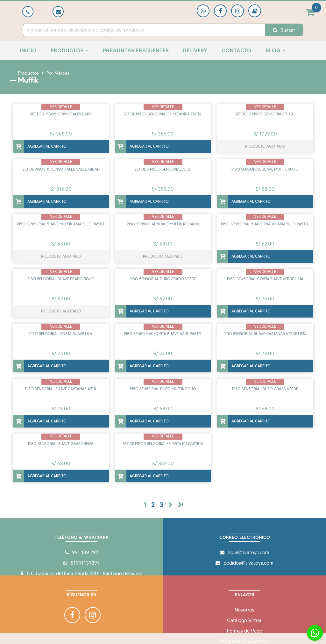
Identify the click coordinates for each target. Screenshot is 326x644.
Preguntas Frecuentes (136, 51)
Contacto (237, 51)
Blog (276, 51)
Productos (70, 51)
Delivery (195, 51)
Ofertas (32, 70)
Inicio (28, 51)
